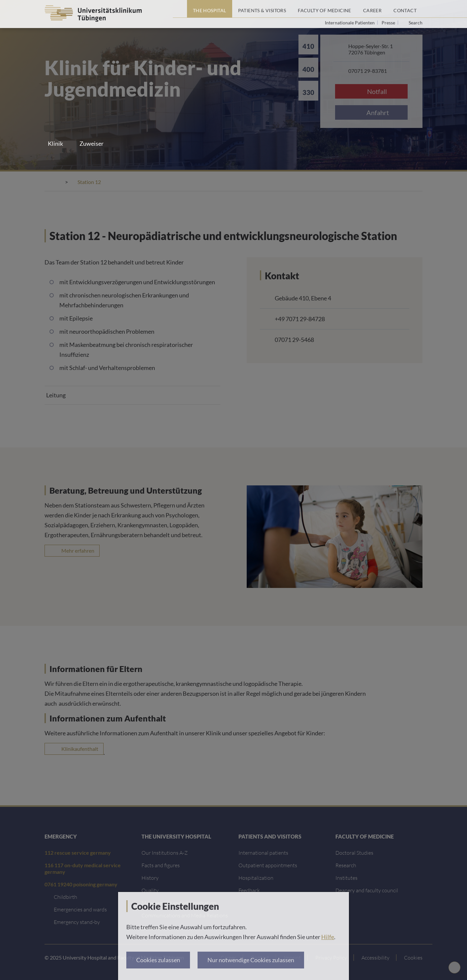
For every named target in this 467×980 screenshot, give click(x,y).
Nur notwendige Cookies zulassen (251, 960)
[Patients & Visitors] (262, 9)
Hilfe (328, 937)
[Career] (372, 9)
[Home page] (180, 9)
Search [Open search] (416, 23)
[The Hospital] (210, 9)
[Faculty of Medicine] (325, 9)
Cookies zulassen (158, 960)
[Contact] (405, 9)
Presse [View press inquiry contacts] (389, 23)
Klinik (55, 143)
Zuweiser (92, 143)
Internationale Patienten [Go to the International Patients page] (350, 23)
